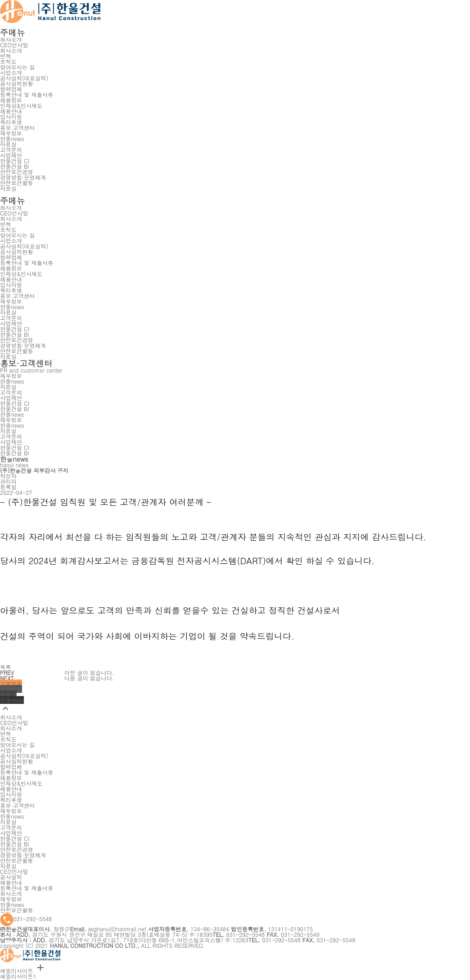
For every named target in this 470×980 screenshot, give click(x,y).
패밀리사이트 (23, 971)
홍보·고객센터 (17, 127)
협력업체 (11, 89)
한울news (12, 904)
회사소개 (11, 39)
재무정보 (11, 899)
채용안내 (11, 882)
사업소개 (11, 72)
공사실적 (11, 877)
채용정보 (11, 100)
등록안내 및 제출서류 (27, 888)
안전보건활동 (17, 910)
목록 (6, 667)
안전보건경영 (17, 172)
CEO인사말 (14, 871)
